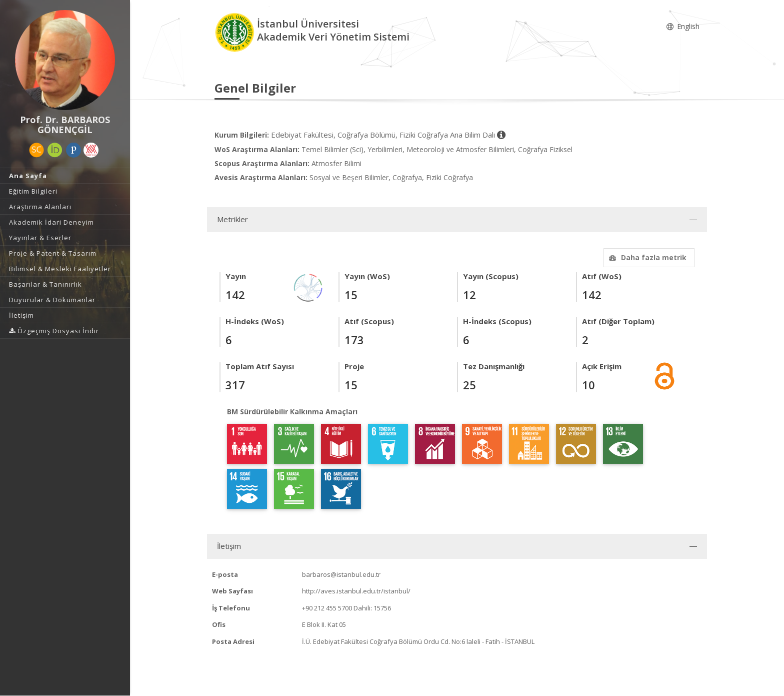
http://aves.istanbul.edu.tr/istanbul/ (356, 591)
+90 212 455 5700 (327, 608)
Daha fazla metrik (646, 257)
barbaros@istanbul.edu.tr (341, 574)
